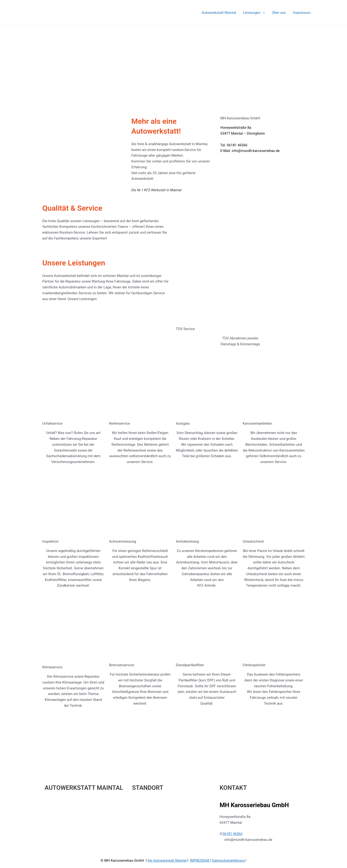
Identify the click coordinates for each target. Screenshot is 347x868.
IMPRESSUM (200, 826)
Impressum (302, 13)
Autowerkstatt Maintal (219, 13)
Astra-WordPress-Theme (216, 847)
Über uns (279, 13)
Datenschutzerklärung (229, 826)
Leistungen (254, 13)
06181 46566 (233, 800)
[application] (263, 13)
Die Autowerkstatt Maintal (166, 826)
